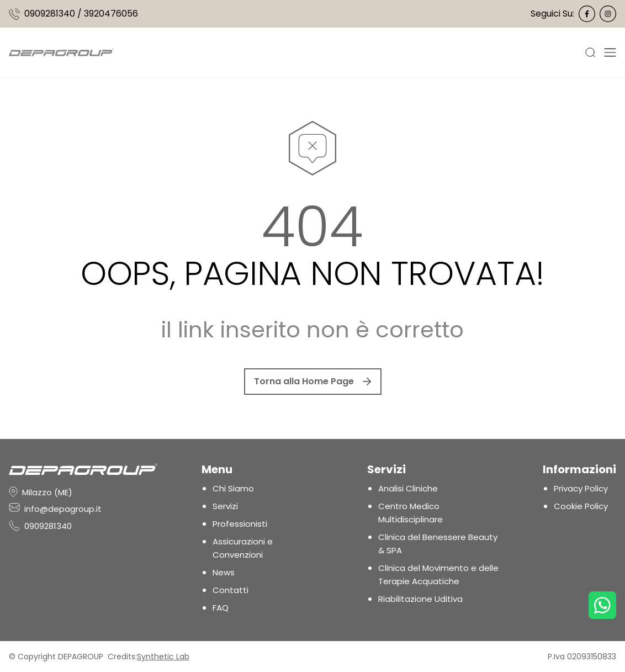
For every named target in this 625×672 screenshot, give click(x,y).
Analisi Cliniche (408, 488)
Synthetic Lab (163, 657)
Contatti (231, 590)
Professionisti (240, 524)
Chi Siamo (233, 488)
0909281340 (50, 14)
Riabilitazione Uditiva (420, 599)
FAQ (221, 608)
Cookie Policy (581, 506)
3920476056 (111, 14)
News (224, 572)
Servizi (225, 506)
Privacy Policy (581, 488)
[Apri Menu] (610, 52)
